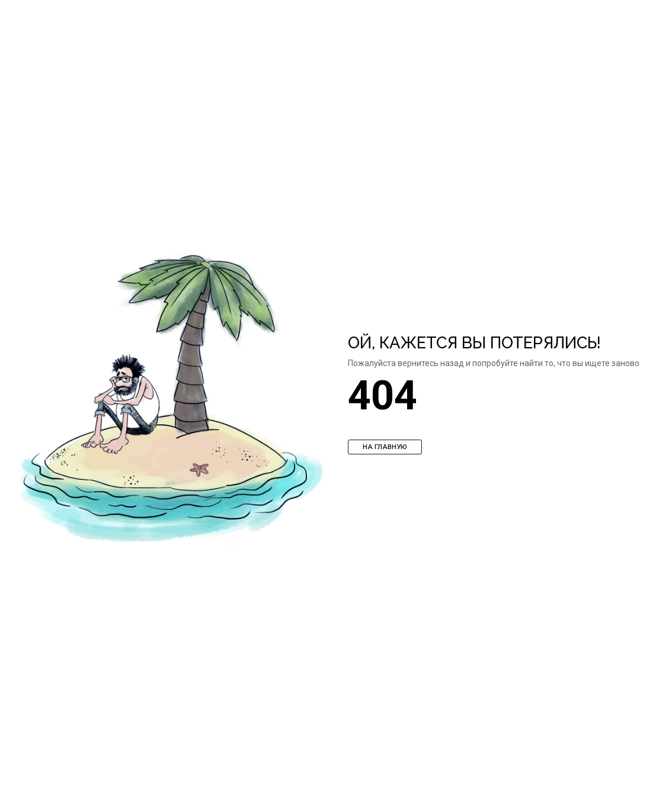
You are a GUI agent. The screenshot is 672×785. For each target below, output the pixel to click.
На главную (385, 447)
